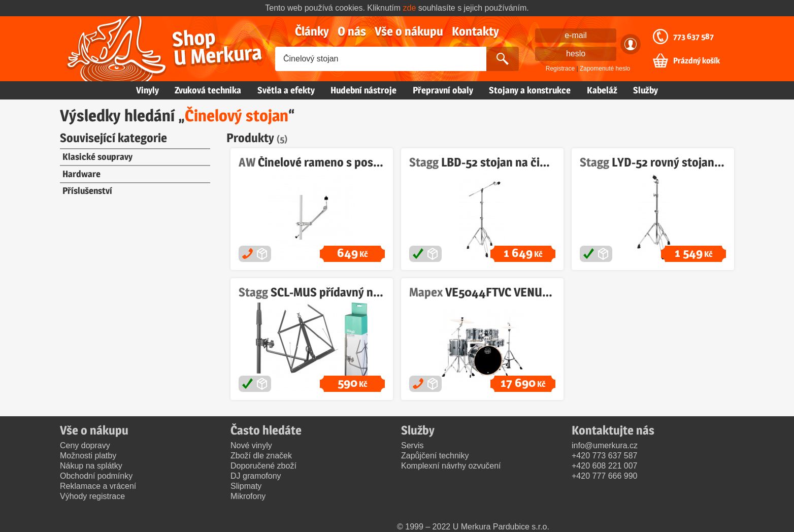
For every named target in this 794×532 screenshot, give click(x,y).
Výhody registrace (92, 496)
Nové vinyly (251, 445)
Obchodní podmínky (96, 476)
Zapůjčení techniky (435, 456)
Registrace (560, 69)
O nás (352, 31)
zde (410, 8)
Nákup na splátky (91, 466)
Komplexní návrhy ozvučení (451, 466)
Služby (646, 90)
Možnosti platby (88, 456)
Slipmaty (246, 486)
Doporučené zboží (263, 466)
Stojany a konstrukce (530, 90)
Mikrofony (248, 496)
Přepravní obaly (443, 90)
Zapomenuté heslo (605, 69)
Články (312, 31)
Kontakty (475, 31)
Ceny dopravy (85, 445)
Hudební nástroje (363, 90)
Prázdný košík (697, 61)
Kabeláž (602, 90)
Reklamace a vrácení (98, 486)
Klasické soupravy (97, 157)
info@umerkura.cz (605, 445)
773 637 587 (693, 37)
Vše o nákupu (409, 31)
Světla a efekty (286, 90)
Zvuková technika (208, 90)
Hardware (81, 174)
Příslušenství (87, 191)
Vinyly (147, 90)
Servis (412, 445)
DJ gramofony (256, 476)
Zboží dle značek (261, 456)
